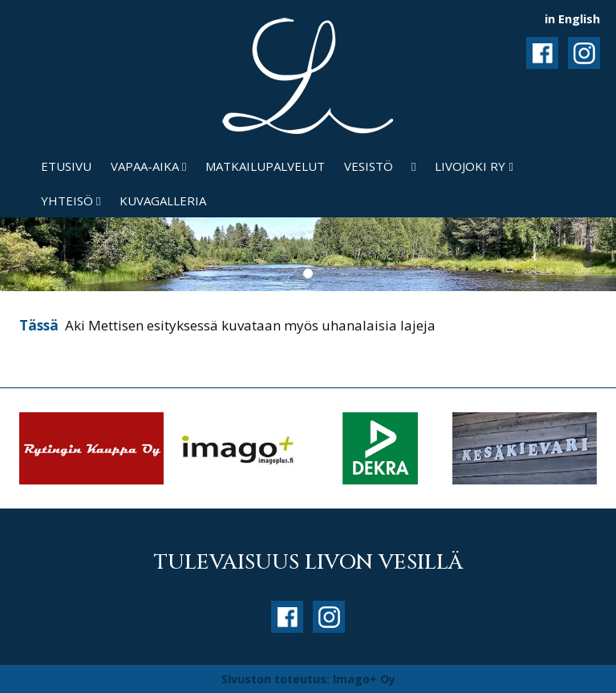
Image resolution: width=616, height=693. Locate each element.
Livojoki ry (474, 166)
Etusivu (66, 166)
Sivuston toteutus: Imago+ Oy (308, 679)
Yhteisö (71, 201)
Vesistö (369, 166)
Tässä (41, 325)
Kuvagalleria (163, 201)
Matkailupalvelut (265, 166)
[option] (91, 448)
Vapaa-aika (148, 166)
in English (572, 18)
